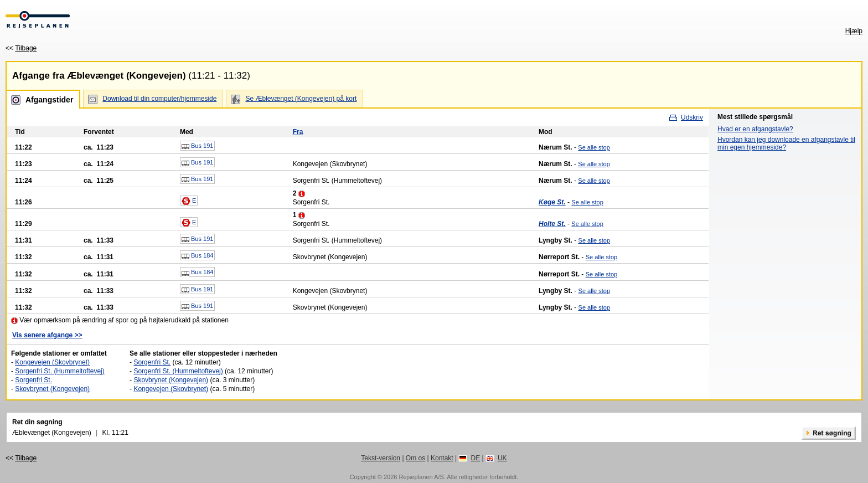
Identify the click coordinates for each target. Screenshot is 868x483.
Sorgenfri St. (33, 380)
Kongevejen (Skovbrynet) (52, 362)
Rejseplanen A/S (421, 477)
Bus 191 (197, 146)
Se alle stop (594, 147)
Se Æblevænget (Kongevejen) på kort (301, 99)
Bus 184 (197, 256)
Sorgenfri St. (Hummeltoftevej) (60, 371)
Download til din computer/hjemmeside (159, 99)
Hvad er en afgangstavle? (755, 129)
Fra (298, 132)
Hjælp (854, 31)
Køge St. (552, 202)
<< (21, 48)
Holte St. (552, 224)
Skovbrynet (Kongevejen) (52, 389)
